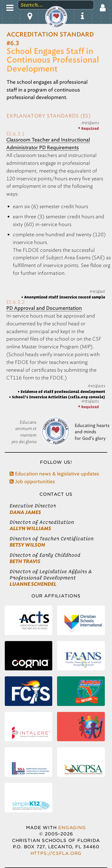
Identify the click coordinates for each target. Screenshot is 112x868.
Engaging (72, 827)
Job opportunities (32, 482)
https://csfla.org (56, 853)
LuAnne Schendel (33, 584)
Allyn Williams (30, 528)
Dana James (25, 512)
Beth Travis (25, 561)
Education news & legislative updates (54, 474)
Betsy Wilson (27, 545)
